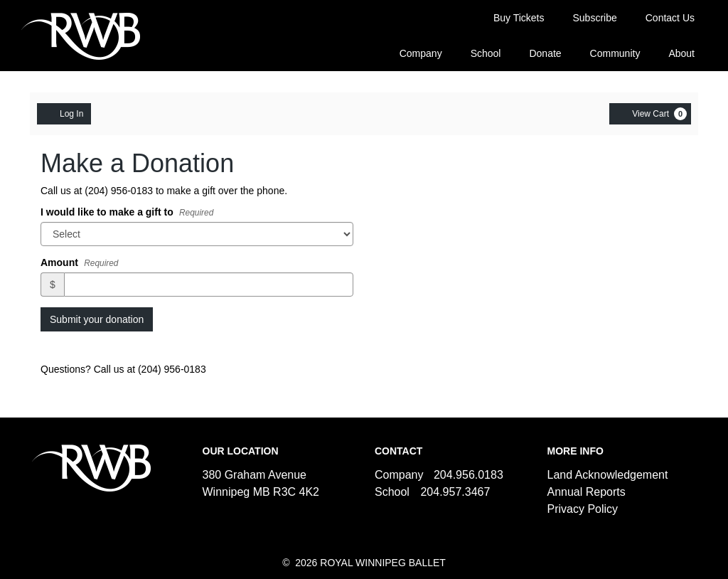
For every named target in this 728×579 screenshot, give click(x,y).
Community (615, 53)
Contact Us (670, 18)
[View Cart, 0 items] (650, 114)
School (486, 53)
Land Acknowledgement (608, 475)
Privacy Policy (583, 509)
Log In (64, 113)
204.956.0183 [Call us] (469, 475)
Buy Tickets (519, 18)
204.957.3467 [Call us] (455, 492)
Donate (545, 53)
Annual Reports (587, 492)
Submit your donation (97, 319)
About (681, 53)
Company (421, 53)
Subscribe (594, 18)
